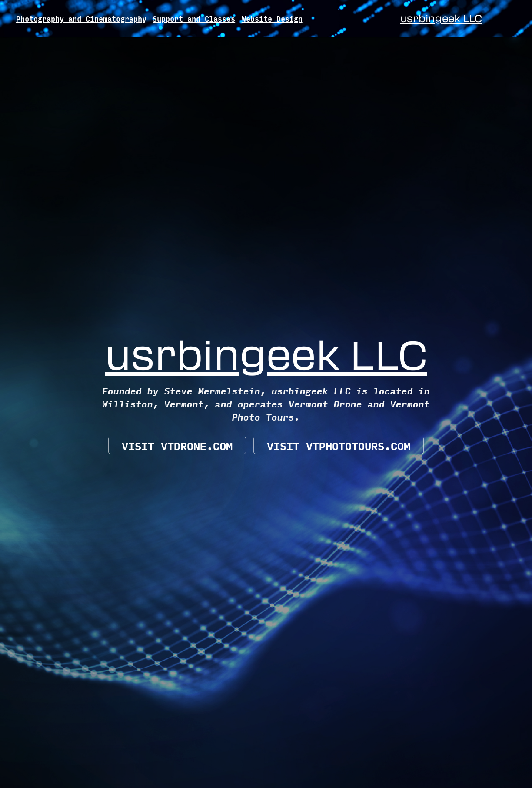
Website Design (272, 18)
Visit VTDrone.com (177, 445)
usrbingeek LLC (441, 18)
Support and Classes (194, 18)
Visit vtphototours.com (339, 445)
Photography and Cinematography (81, 18)
